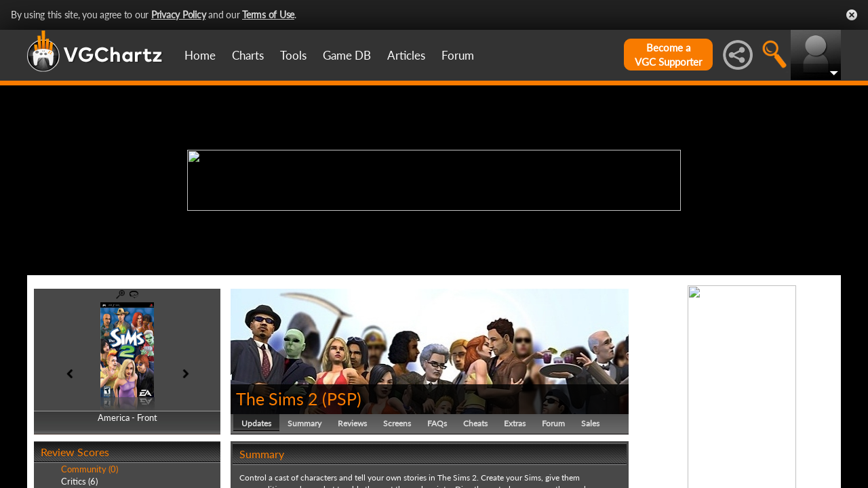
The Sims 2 (277, 399)
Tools (293, 55)
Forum (458, 55)
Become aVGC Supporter (668, 55)
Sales (590, 423)
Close (852, 15)
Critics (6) (79, 481)
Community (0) (90, 469)
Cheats (475, 423)
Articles (406, 55)
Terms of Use (268, 15)
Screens (397, 423)
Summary (304, 423)
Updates (256, 423)
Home (200, 55)
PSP (342, 399)
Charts (248, 55)
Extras (515, 423)
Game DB (347, 55)
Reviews (352, 423)
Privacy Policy (179, 15)
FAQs (437, 423)
